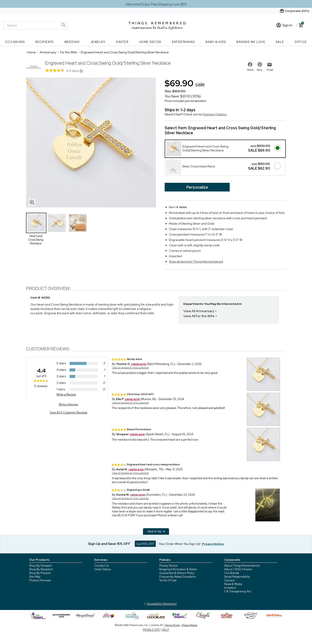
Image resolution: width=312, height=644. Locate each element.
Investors (230, 588)
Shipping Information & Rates (178, 569)
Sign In (284, 25)
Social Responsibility (237, 577)
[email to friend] (270, 65)
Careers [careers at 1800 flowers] (229, 580)
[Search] (35, 25)
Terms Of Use (168, 580)
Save (260, 70)
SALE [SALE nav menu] (280, 42)
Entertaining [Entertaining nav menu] (184, 42)
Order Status (102, 569)
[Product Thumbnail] (36, 223)
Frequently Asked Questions (177, 577)
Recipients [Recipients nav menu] (45, 42)
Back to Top (156, 531)
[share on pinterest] (260, 64)
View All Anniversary (199, 311)
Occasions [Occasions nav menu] (15, 42)
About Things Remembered (242, 566)
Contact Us (102, 566)
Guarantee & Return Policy (177, 573)
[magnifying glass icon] (32, 202)
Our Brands (232, 573)
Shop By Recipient (41, 569)
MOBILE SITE (151, 630)
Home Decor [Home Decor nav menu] (150, 42)
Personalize (197, 187)
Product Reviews (40, 580)
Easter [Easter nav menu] (122, 42)
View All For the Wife (199, 316)
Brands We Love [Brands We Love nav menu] (251, 42)
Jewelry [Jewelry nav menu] (98, 42)
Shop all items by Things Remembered (196, 262)
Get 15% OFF (145, 544)
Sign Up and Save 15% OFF (109, 544)
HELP (165, 630)
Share (250, 70)
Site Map (35, 577)
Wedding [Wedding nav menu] (72, 42)
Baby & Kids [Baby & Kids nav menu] (216, 42)
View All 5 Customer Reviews (68, 413)
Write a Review (66, 395)
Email (270, 70)
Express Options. (215, 114)
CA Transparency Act (238, 591)
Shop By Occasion (41, 566)
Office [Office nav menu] (301, 42)
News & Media (233, 584)
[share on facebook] (250, 64)
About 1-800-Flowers (238, 569)
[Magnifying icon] (63, 25)
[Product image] (91, 143)
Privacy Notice (168, 566)
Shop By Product (40, 573)
